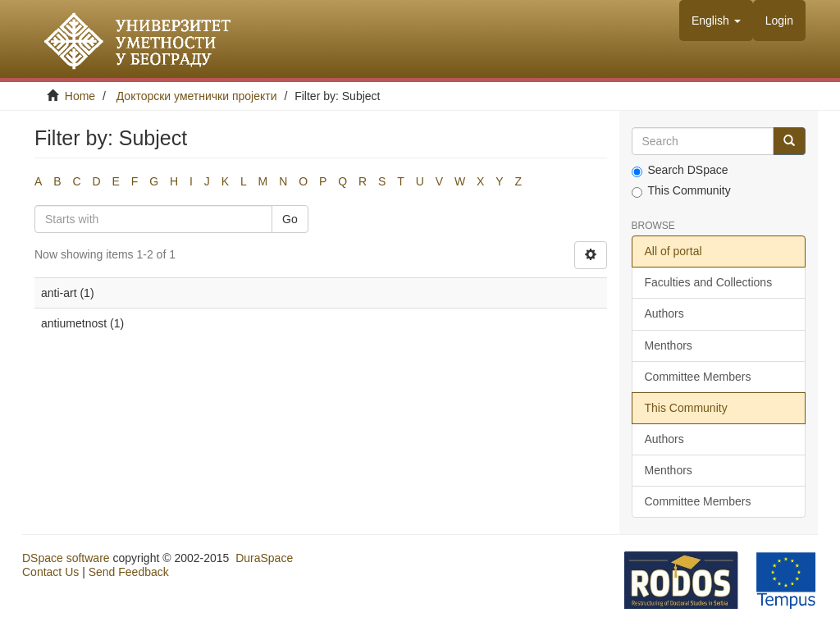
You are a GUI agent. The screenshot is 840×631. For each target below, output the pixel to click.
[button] (716, 21)
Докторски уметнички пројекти (197, 96)
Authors (664, 313)
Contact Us (50, 572)
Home (80, 96)
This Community (681, 191)
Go (290, 219)
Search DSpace (680, 170)
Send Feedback (129, 572)
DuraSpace (264, 558)
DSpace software (66, 558)
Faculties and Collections (709, 282)
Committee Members (698, 377)
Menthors (669, 345)
